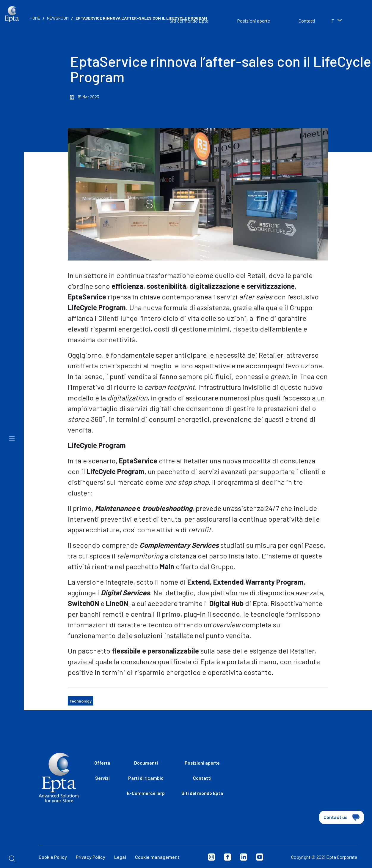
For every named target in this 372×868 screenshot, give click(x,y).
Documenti (146, 763)
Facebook (227, 857)
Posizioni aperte (254, 21)
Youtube (260, 857)
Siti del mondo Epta (202, 793)
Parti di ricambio (146, 778)
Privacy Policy (91, 857)
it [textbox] (332, 21)
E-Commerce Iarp (146, 793)
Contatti (307, 21)
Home (35, 18)
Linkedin (244, 857)
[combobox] (345, 21)
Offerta (102, 763)
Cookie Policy (53, 857)
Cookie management (157, 857)
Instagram (211, 857)
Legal (120, 857)
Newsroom (58, 18)
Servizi (102, 778)
